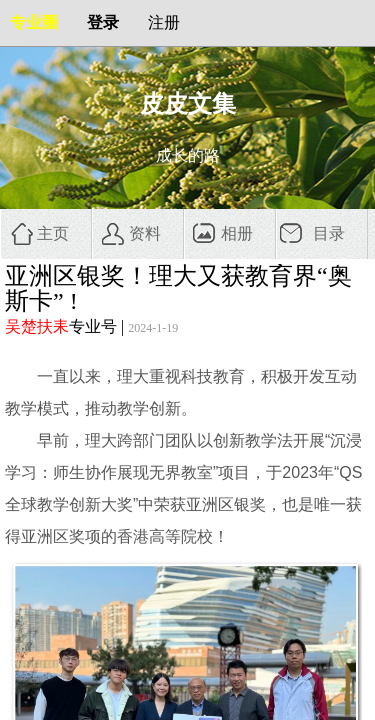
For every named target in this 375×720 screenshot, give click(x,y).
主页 (53, 233)
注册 (164, 22)
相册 (237, 233)
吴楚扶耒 (37, 326)
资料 (145, 233)
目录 (329, 233)
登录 (103, 22)
